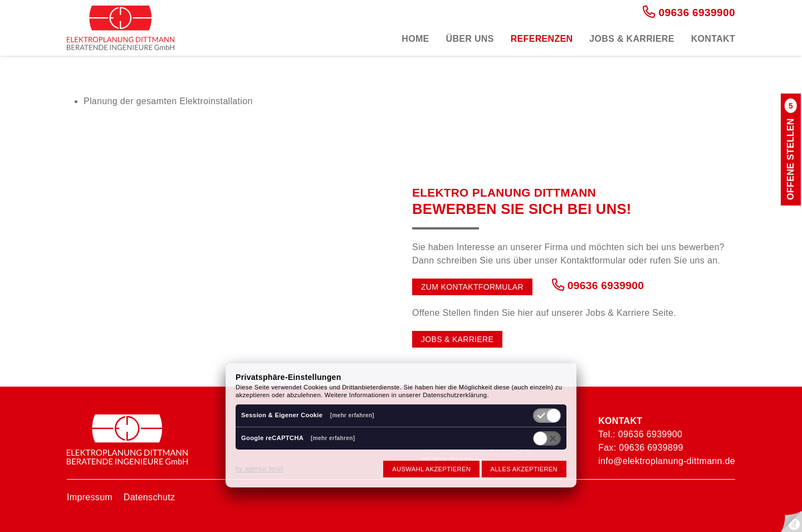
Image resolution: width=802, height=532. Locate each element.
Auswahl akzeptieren (431, 469)
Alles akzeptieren (524, 469)
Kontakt (713, 39)
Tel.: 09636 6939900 (640, 434)
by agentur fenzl (259, 468)
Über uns (470, 39)
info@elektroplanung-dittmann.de (667, 461)
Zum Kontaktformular (472, 287)
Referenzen (542, 39)
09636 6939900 (689, 13)
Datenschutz (149, 497)
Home (415, 39)
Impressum (90, 497)
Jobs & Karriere (632, 39)
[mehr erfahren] (352, 415)
